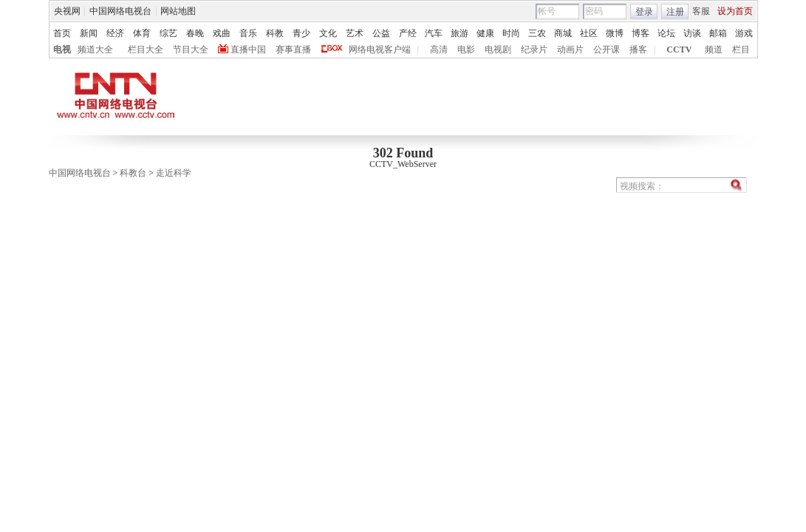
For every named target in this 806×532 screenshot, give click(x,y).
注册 (675, 12)
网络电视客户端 (380, 50)
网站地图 (178, 11)
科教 (275, 33)
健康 (485, 33)
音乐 (248, 33)
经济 (115, 33)
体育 (142, 33)
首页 (62, 33)
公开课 (607, 50)
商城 (563, 33)
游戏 (744, 33)
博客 (641, 33)
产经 (408, 33)
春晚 (195, 33)
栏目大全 (146, 50)
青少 (301, 33)
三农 (537, 33)
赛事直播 (293, 50)
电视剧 (498, 50)
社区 (589, 33)
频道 (714, 50)
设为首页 (735, 11)
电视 (62, 50)
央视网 (67, 11)
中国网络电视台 (120, 11)
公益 (381, 33)
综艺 (168, 33)
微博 (615, 33)
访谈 (692, 33)
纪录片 (534, 50)
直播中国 (248, 50)
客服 (701, 11)
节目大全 (191, 50)
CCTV (679, 50)
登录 (644, 12)
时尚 (511, 33)
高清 (439, 50)
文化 (328, 33)
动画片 (570, 50)
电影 (466, 50)
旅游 (460, 33)
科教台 (133, 173)
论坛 (666, 33)
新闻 (89, 33)
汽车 (434, 33)
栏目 (741, 50)
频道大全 (95, 50)
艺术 (355, 33)
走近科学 (174, 173)
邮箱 (718, 33)
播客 (638, 50)
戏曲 (222, 33)
